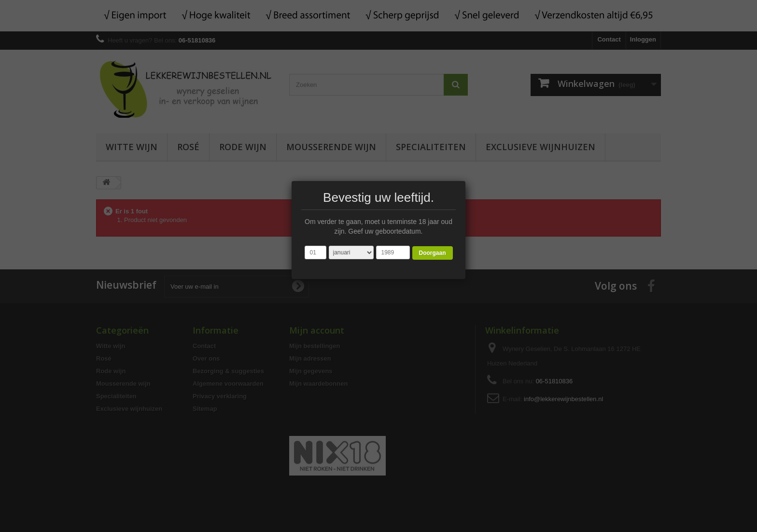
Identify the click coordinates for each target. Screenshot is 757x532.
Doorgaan (432, 253)
